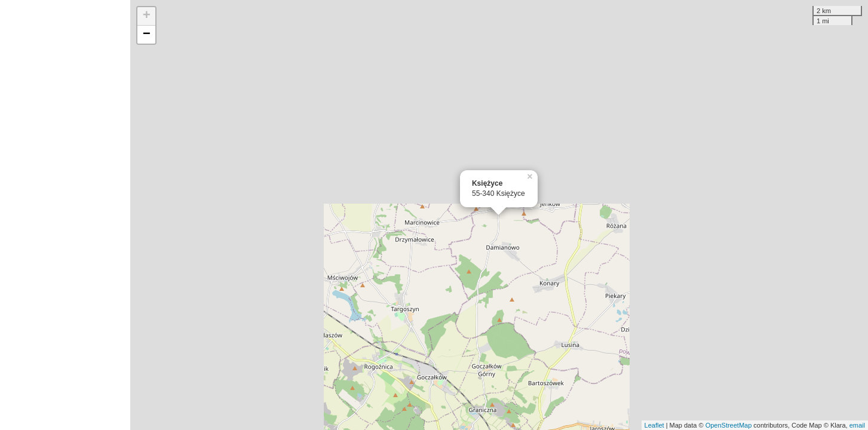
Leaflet (654, 425)
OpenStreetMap (729, 425)
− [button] (147, 35)
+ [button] (147, 16)
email (857, 425)
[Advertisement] (65, 215)
